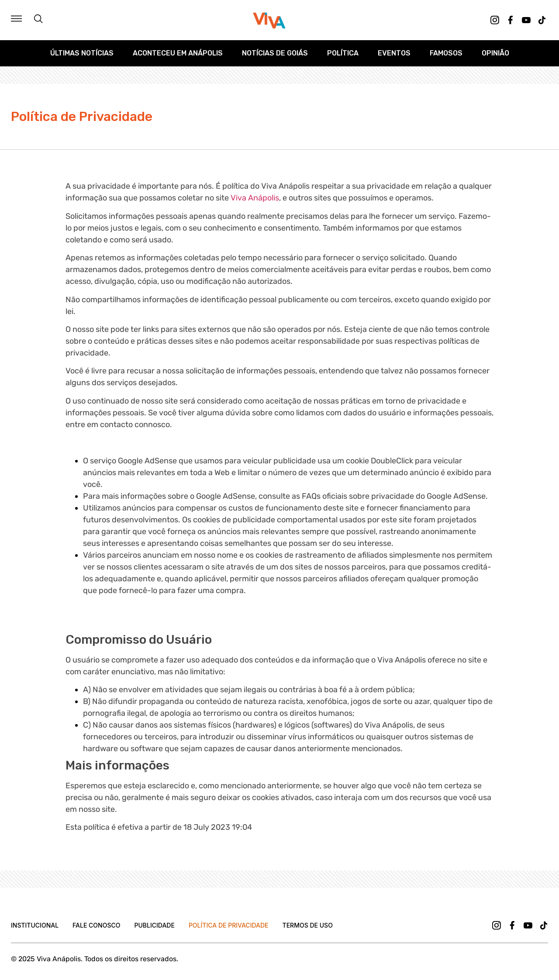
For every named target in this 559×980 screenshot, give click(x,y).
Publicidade (154, 925)
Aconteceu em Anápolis (178, 53)
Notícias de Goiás (275, 53)
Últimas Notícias (82, 53)
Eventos (394, 53)
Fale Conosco (96, 925)
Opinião (495, 53)
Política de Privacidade (229, 925)
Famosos (446, 53)
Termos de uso (308, 925)
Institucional (35, 925)
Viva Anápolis (255, 198)
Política (343, 53)
